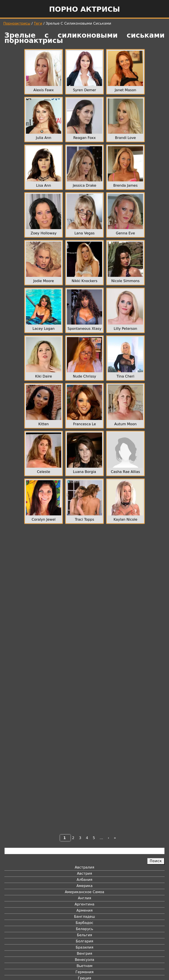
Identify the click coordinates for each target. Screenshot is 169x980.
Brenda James (126, 185)
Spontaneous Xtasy (85, 329)
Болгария (84, 941)
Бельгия (85, 935)
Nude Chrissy (84, 376)
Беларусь (85, 929)
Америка (85, 886)
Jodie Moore (44, 281)
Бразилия (84, 947)
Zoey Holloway (44, 233)
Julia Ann (44, 138)
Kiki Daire (44, 376)
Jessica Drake (85, 185)
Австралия (85, 867)
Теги (38, 23)
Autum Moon (125, 424)
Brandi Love (126, 138)
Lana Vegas (84, 233)
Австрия (85, 873)
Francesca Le (84, 424)
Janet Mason (125, 90)
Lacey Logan (44, 329)
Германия (84, 972)
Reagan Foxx (84, 138)
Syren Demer (84, 90)
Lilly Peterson (126, 329)
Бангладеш (84, 917)
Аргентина (84, 904)
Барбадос (84, 923)
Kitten (43, 424)
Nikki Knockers (84, 281)
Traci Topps (84, 519)
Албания (84, 880)
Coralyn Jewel (44, 519)
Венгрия (84, 954)
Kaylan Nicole (125, 519)
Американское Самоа (84, 892)
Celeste (44, 472)
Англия (84, 898)
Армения (84, 910)
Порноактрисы (17, 23)
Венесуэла (84, 960)
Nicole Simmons (125, 281)
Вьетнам (84, 966)
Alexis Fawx (44, 90)
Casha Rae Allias (125, 472)
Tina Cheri (126, 376)
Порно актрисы (84, 9)
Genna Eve (126, 233)
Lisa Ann (44, 185)
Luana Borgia (84, 472)
